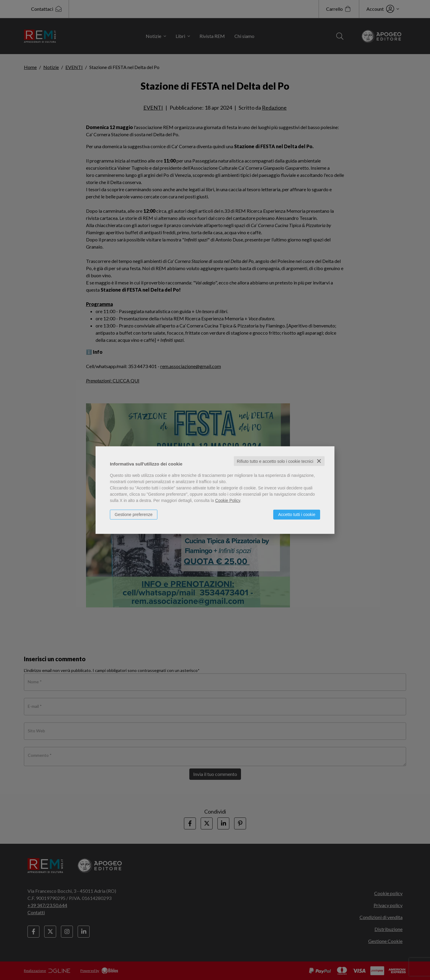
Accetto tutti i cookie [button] (297, 514)
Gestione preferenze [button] (134, 514)
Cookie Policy (228, 500)
